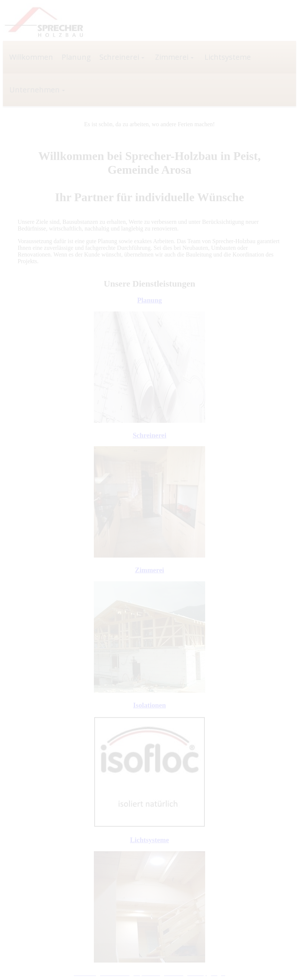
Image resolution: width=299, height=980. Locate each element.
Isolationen (149, 705)
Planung (150, 300)
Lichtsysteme (150, 840)
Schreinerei (150, 435)
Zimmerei (150, 570)
